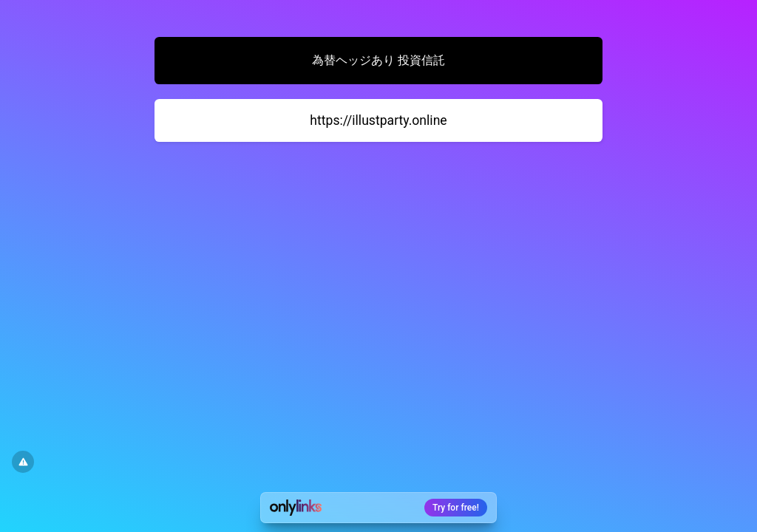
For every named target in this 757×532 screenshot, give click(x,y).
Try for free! (456, 508)
